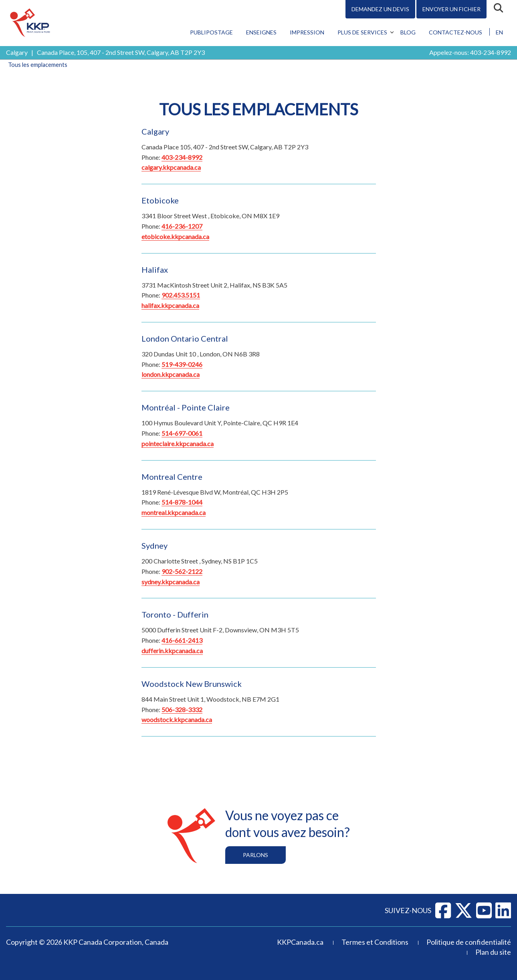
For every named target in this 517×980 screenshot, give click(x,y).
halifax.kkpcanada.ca (170, 305)
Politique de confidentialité (469, 942)
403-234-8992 (491, 52)
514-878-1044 (182, 502)
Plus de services (362, 32)
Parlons (255, 855)
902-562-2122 (182, 571)
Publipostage (211, 32)
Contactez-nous (455, 32)
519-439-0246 (182, 364)
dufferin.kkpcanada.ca (172, 651)
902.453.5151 (181, 295)
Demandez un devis (380, 9)
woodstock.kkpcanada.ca (177, 719)
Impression (307, 32)
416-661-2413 (182, 640)
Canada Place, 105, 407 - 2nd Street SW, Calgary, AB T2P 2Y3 (121, 52)
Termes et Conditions (375, 942)
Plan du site (493, 952)
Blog (408, 32)
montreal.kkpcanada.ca (174, 512)
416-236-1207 (182, 226)
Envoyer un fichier (451, 9)
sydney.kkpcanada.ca (171, 582)
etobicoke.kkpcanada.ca (175, 236)
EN (499, 32)
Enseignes (261, 32)
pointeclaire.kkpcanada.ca (178, 444)
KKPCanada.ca (300, 942)
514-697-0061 (182, 433)
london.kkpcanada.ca (171, 374)
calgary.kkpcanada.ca (171, 167)
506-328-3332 (182, 709)
